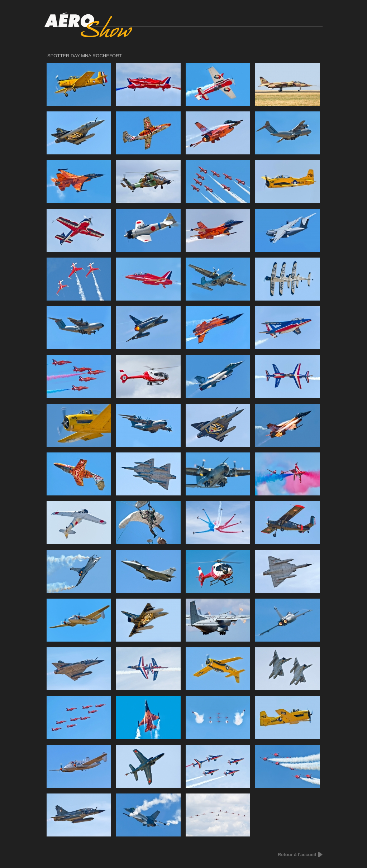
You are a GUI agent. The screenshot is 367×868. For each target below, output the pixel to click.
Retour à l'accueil (297, 855)
